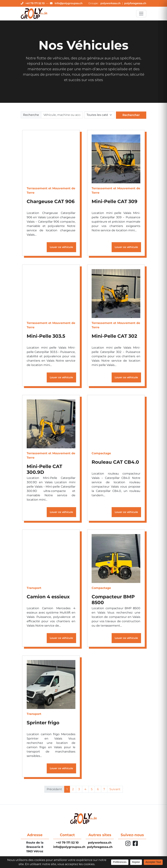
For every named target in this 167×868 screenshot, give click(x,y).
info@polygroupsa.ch (69, 847)
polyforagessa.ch (135, 3)
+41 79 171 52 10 (67, 843)
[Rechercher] (62, 115)
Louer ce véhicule (61, 247)
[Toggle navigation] (141, 14)
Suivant (115, 790)
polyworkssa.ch (111, 3)
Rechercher (131, 115)
